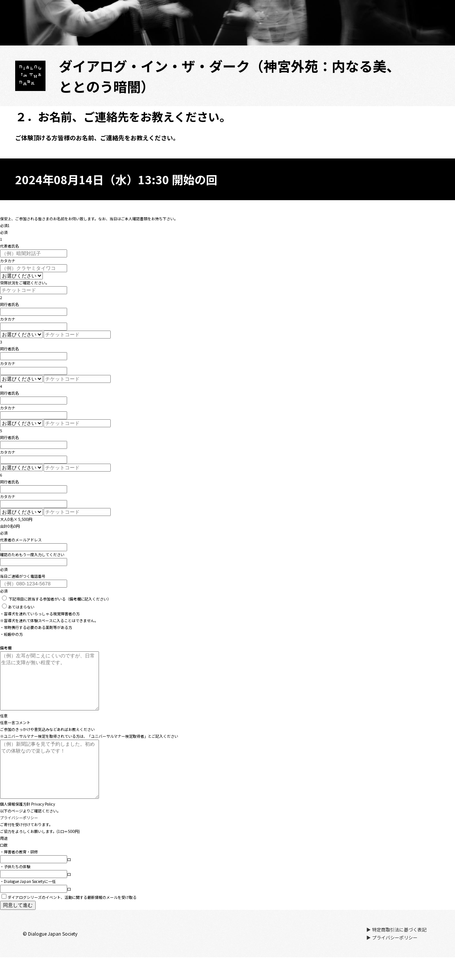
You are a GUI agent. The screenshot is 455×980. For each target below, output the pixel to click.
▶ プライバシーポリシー (392, 960)
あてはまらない (18, 607)
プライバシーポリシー (19, 840)
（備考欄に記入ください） (56, 599)
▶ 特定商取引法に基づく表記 (396, 952)
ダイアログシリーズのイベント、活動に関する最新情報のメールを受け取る (69, 920)
